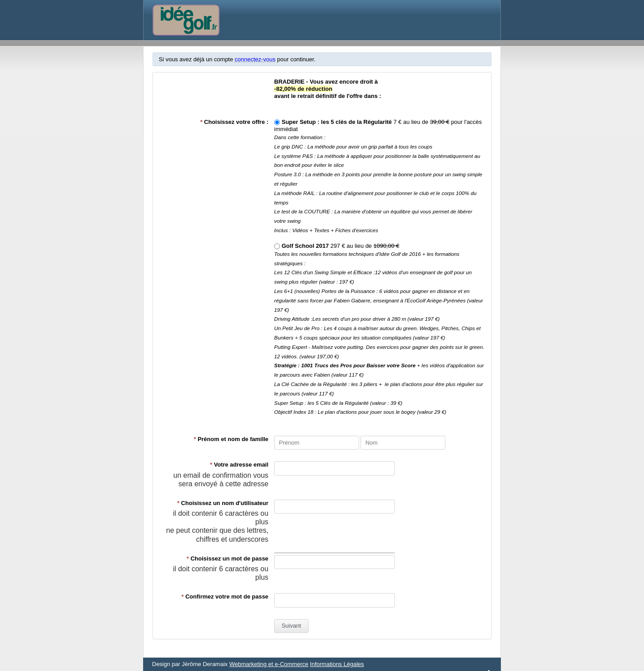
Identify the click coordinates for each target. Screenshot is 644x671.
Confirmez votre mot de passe (225, 597)
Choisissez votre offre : (234, 122)
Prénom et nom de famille (231, 439)
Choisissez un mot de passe (227, 558)
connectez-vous (255, 59)
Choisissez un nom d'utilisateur (223, 503)
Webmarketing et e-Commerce (269, 664)
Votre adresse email (239, 465)
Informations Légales (337, 664)
